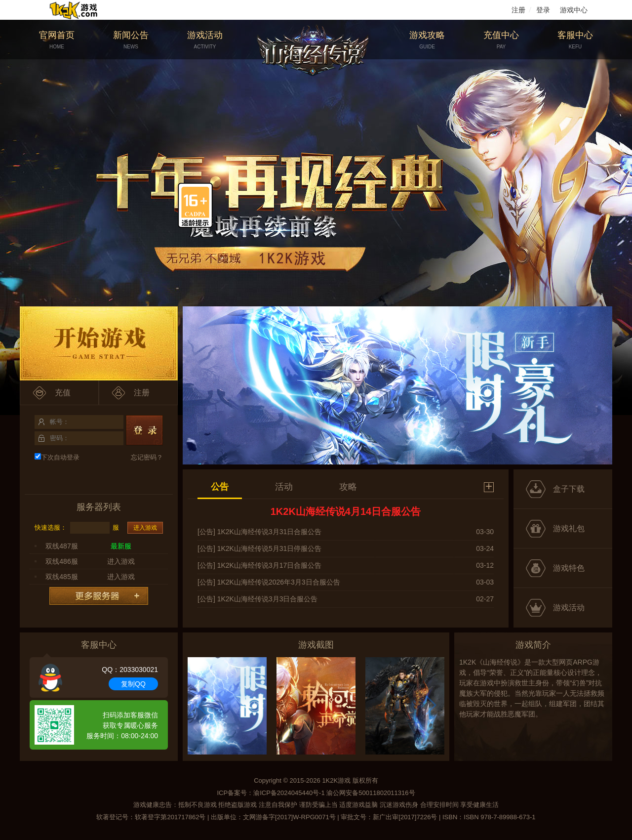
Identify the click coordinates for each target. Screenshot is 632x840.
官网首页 (57, 40)
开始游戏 (99, 343)
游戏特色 (569, 568)
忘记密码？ (147, 457)
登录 (543, 10)
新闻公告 (131, 40)
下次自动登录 (57, 457)
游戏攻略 (427, 40)
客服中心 (575, 40)
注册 (518, 10)
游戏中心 (574, 10)
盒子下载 (569, 489)
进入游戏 (145, 528)
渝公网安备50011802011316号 (371, 793)
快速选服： (51, 527)
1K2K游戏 (336, 780)
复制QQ (133, 684)
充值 (63, 393)
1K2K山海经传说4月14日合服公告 (346, 511)
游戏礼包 (569, 528)
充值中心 (501, 40)
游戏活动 (205, 40)
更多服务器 (99, 596)
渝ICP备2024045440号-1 (289, 793)
